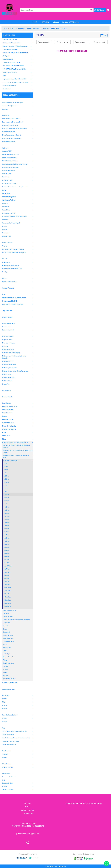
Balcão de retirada (28, 810)
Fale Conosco (28, 814)
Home (5, 28)
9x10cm (64, 28)
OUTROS (5, 771)
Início (35, 22)
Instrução (45, 22)
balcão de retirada (70, 22)
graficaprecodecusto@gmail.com (28, 834)
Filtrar (104, 35)
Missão (56, 22)
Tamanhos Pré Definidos (50, 28)
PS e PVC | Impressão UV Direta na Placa (25, 28)
